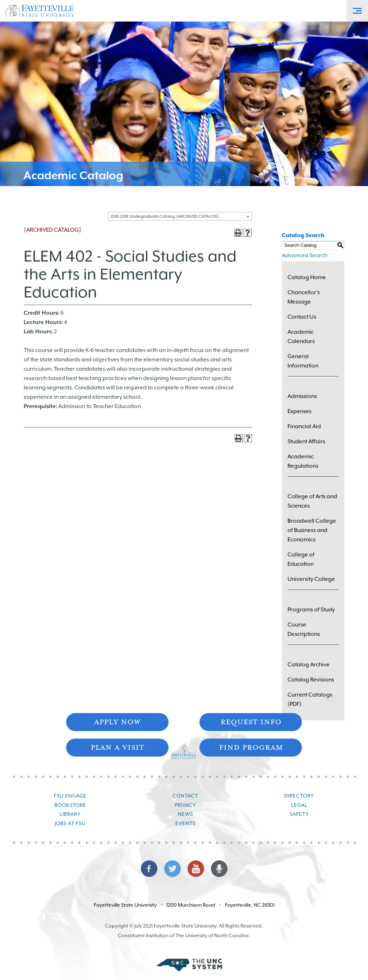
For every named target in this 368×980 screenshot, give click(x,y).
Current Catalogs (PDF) (310, 699)
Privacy (185, 805)
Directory (299, 796)
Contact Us (302, 317)
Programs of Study (311, 610)
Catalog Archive (309, 665)
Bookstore (70, 805)
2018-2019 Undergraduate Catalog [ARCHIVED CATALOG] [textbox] (165, 216)
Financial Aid (304, 426)
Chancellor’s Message (304, 297)
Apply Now (117, 721)
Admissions (302, 396)
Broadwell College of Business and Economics (312, 530)
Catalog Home (307, 277)
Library (70, 814)
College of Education (301, 559)
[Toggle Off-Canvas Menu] (357, 11)
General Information (303, 361)
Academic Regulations (303, 461)
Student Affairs (306, 442)
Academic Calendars (301, 337)
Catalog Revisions (311, 680)
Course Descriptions (304, 629)
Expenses (300, 411)
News (185, 814)
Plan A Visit (117, 747)
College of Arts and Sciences (312, 501)
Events (185, 823)
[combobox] (180, 216)
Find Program (251, 747)
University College (311, 579)
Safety (299, 814)
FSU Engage (70, 796)
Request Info (251, 721)
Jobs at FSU (70, 823)
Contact (185, 796)
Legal (299, 805)
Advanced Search (305, 255)
